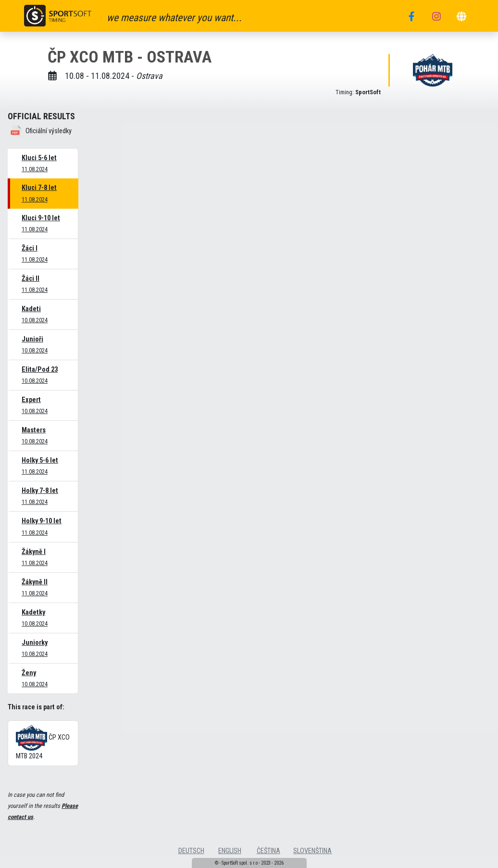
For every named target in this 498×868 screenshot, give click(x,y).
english (230, 851)
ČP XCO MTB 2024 (43, 742)
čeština (268, 851)
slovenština (312, 851)
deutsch (191, 851)
